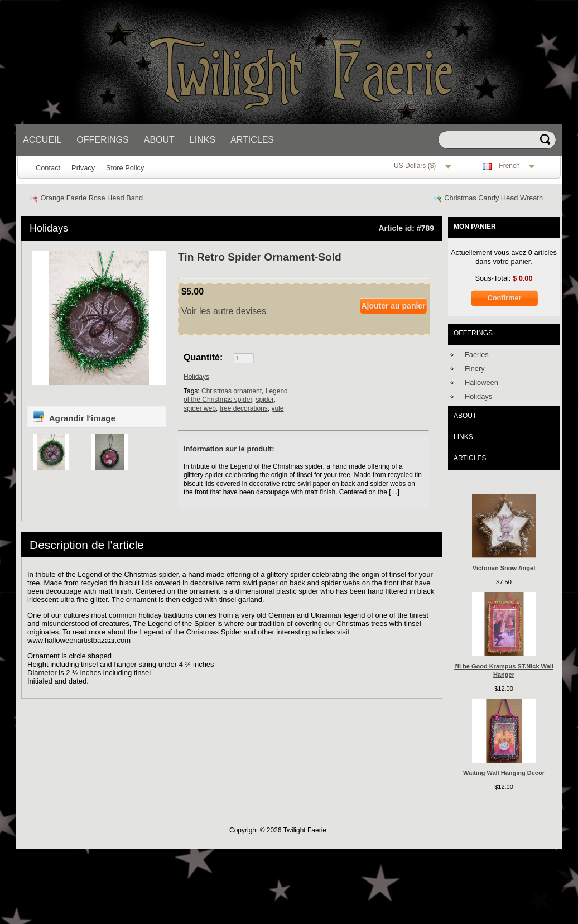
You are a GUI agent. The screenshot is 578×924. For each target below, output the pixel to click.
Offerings (102, 140)
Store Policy (125, 168)
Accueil (42, 140)
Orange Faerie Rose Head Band (92, 198)
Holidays (49, 228)
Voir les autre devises (224, 311)
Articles (252, 140)
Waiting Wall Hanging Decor (504, 773)
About (159, 140)
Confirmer (504, 298)
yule (277, 408)
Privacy (83, 168)
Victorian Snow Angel (504, 568)
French (509, 166)
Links (203, 140)
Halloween (481, 382)
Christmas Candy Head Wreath (493, 198)
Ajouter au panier (393, 306)
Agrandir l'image (74, 416)
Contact (48, 168)
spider (264, 400)
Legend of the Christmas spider (236, 396)
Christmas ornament (232, 391)
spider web (200, 408)
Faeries (477, 355)
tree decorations (244, 408)
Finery (475, 369)
